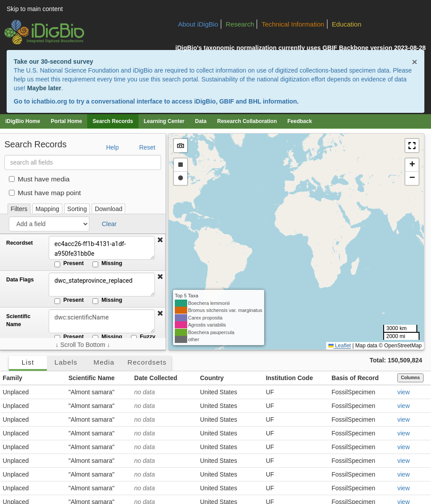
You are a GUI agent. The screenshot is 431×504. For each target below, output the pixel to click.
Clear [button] (109, 224)
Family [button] (12, 378)
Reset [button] (147, 147)
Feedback (299, 121)
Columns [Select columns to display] (410, 378)
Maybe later (44, 88)
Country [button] (212, 378)
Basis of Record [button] (355, 378)
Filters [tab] (19, 209)
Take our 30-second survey (53, 62)
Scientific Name (18, 320)
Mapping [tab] (47, 209)
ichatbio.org (49, 101)
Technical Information (293, 24)
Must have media (39, 179)
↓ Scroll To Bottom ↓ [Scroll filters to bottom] (83, 345)
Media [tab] (104, 362)
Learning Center (164, 121)
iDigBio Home (23, 121)
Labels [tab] (66, 362)
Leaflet (340, 346)
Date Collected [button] (156, 378)
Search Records (113, 121)
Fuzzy (143, 337)
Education (347, 24)
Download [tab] (108, 209)
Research (240, 24)
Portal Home (67, 121)
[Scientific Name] (102, 321)
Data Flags (20, 280)
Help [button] (113, 147)
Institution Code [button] (290, 378)
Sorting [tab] (77, 209)
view (404, 392)
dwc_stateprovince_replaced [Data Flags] (102, 285)
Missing (107, 264)
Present (69, 264)
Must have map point (45, 193)
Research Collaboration (247, 121)
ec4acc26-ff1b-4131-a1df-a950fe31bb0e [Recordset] (102, 248)
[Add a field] (49, 224)
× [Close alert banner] (415, 62)
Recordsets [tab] (147, 362)
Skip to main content (35, 9)
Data (201, 121)
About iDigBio (198, 24)
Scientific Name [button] (92, 378)
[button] (160, 240)
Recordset (19, 243)
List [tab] (28, 362)
